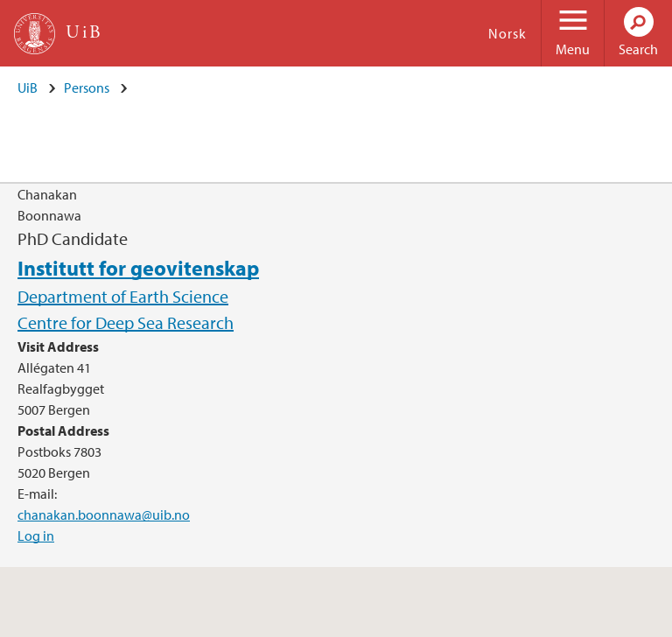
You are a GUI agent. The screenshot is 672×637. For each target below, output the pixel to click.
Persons (87, 87)
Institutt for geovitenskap (138, 268)
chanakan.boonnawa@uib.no (104, 514)
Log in (36, 535)
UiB (28, 87)
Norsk (507, 33)
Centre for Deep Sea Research (126, 322)
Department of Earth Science (123, 296)
